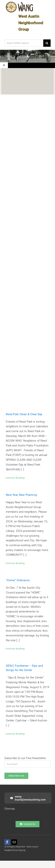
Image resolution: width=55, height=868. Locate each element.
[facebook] (7, 842)
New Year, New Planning (21, 495)
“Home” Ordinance (18, 580)
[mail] (14, 842)
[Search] (47, 43)
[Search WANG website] (24, 43)
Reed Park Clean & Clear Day (24, 414)
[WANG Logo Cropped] (20, 2)
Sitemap (10, 809)
